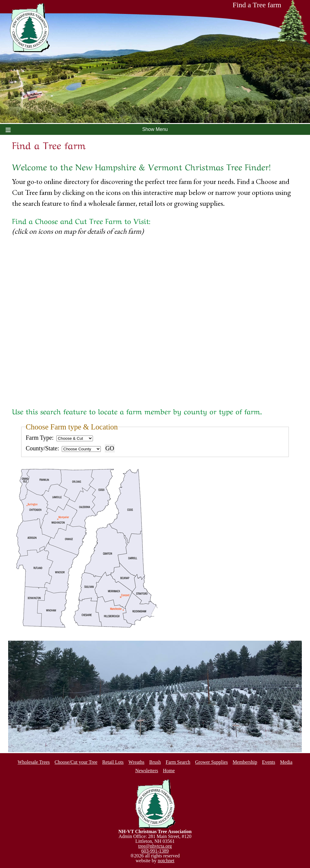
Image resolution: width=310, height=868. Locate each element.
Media (286, 762)
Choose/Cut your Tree (76, 762)
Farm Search (178, 762)
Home (169, 771)
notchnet (166, 861)
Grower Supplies (212, 762)
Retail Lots (113, 762)
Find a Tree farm (270, 7)
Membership (245, 762)
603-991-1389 (155, 851)
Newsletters (147, 771)
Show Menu (155, 129)
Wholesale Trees (34, 762)
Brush (155, 762)
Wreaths (136, 762)
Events (269, 762)
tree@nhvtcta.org (155, 846)
